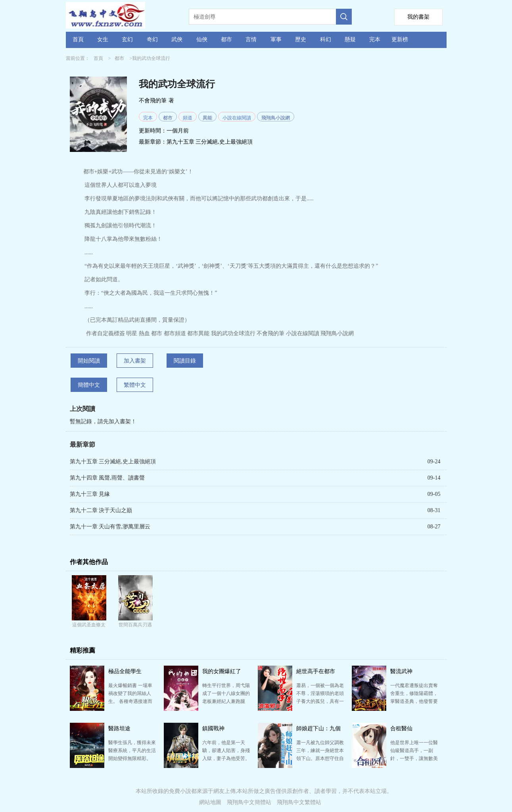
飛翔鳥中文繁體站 (299, 802)
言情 (251, 39)
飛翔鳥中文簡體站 (249, 802)
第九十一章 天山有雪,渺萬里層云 (110, 527)
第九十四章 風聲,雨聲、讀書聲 (107, 478)
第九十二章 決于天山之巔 (101, 510)
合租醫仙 (401, 728)
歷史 (301, 39)
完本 (375, 39)
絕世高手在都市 (316, 671)
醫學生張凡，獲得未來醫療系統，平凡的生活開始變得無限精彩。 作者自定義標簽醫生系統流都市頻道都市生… (132, 758)
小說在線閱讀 (237, 118)
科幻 (326, 39)
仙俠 (202, 39)
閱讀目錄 (185, 361)
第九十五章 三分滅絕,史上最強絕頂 (210, 142)
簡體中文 (89, 385)
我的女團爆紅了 (222, 671)
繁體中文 (135, 385)
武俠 (177, 39)
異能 (207, 118)
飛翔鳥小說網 (276, 118)
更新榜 (400, 39)
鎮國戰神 (213, 728)
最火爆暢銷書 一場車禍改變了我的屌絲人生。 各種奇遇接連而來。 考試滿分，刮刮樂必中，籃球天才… (130, 701)
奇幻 (152, 39)
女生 (103, 39)
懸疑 (350, 39)
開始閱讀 (89, 361)
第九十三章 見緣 (90, 494)
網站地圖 (210, 802)
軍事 (276, 39)
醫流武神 (401, 671)
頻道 (188, 118)
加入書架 (135, 361)
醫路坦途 (119, 728)
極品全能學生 (125, 671)
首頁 (78, 39)
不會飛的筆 (153, 101)
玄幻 (127, 39)
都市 (226, 39)
